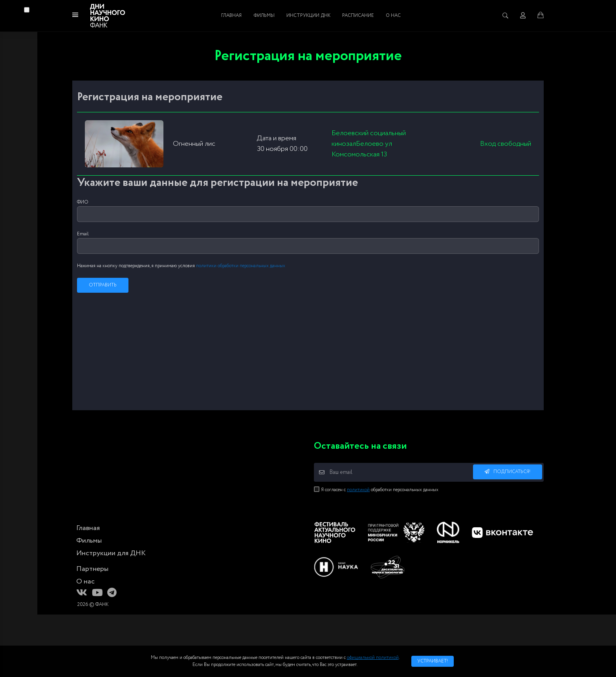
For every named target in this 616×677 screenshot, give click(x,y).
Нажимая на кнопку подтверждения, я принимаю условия (181, 266)
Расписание (358, 16)
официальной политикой (373, 658)
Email (83, 234)
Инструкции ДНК (308, 16)
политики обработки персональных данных (241, 266)
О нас (393, 16)
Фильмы (264, 16)
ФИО (83, 202)
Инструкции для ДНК (111, 553)
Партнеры (92, 569)
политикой (358, 490)
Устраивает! (433, 661)
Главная (231, 16)
